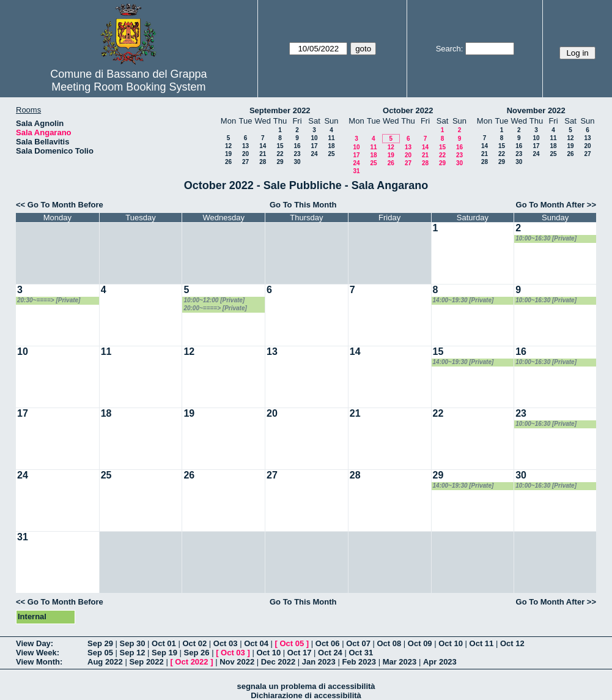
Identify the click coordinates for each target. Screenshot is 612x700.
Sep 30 (133, 643)
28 (263, 162)
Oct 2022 (191, 662)
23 (297, 154)
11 (331, 138)
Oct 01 (164, 643)
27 (245, 162)
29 (280, 162)
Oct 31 (361, 653)
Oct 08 (389, 643)
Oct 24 (330, 653)
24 (314, 154)
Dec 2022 (278, 662)
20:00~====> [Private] (215, 308)
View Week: (38, 653)
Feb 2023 (359, 662)
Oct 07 (358, 643)
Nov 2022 (237, 662)
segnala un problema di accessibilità (306, 686)
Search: (450, 49)
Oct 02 (194, 643)
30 (297, 162)
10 (314, 138)
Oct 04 (256, 643)
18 (331, 146)
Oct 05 (292, 643)
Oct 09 (420, 643)
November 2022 (536, 110)
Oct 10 (451, 643)
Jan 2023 (319, 662)
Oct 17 (300, 653)
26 (228, 162)
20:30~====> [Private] (49, 300)
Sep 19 (164, 653)
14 (263, 146)
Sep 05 (100, 653)
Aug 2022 (105, 662)
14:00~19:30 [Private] (463, 300)
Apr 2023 (440, 662)
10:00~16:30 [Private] (546, 238)
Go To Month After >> (556, 205)
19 (228, 154)
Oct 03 (226, 643)
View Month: (39, 662)
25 (331, 154)
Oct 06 (328, 643)
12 (228, 146)
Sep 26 (197, 653)
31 (356, 171)
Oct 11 (482, 643)
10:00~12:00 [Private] (214, 300)
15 (280, 146)
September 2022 (280, 110)
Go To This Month (303, 205)
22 (280, 154)
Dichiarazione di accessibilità (306, 695)
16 (297, 146)
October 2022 (408, 110)
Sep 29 (100, 643)
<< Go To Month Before (60, 205)
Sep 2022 (146, 662)
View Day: (35, 643)
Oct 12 (512, 643)
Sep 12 (133, 653)
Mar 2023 (400, 662)
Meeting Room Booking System (128, 87)
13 (245, 146)
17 (314, 146)
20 (245, 154)
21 (263, 154)
